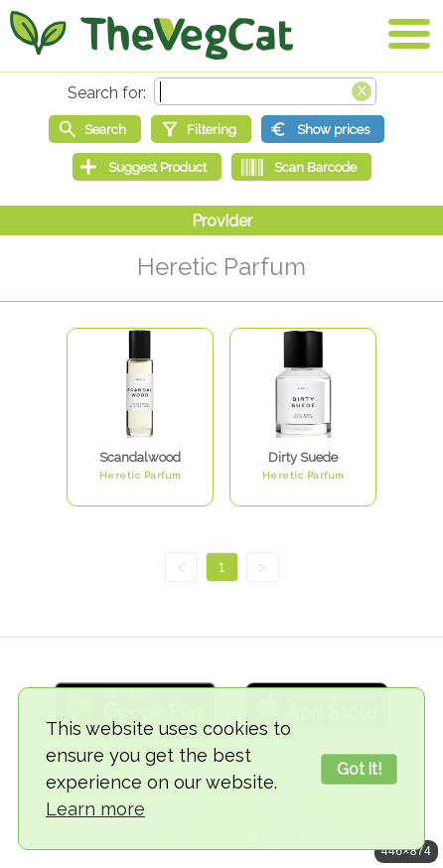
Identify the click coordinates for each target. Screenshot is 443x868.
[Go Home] (151, 35)
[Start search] (95, 129)
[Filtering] (201, 129)
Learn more (95, 809)
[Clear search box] (362, 89)
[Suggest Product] (147, 167)
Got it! (359, 769)
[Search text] (265, 91)
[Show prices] (323, 129)
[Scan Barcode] (301, 167)
